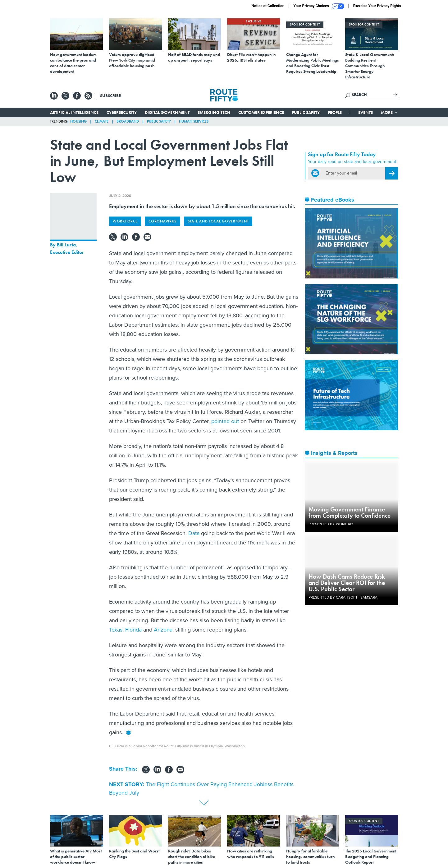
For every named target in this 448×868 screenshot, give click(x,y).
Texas (116, 630)
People (335, 112)
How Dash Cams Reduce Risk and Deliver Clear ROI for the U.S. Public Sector (347, 583)
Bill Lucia (66, 245)
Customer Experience (261, 112)
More (389, 112)
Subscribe (110, 96)
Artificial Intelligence (74, 112)
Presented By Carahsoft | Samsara (343, 597)
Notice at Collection (268, 6)
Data (194, 533)
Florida (133, 630)
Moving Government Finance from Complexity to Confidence (350, 512)
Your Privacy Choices (319, 6)
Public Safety (306, 112)
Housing (78, 121)
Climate (102, 121)
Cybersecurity (122, 112)
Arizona (163, 630)
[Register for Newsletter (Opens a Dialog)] (392, 173)
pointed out (225, 421)
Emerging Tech (214, 112)
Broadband (128, 121)
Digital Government (167, 112)
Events (366, 112)
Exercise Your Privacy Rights (377, 6)
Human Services (194, 121)
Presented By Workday (331, 524)
